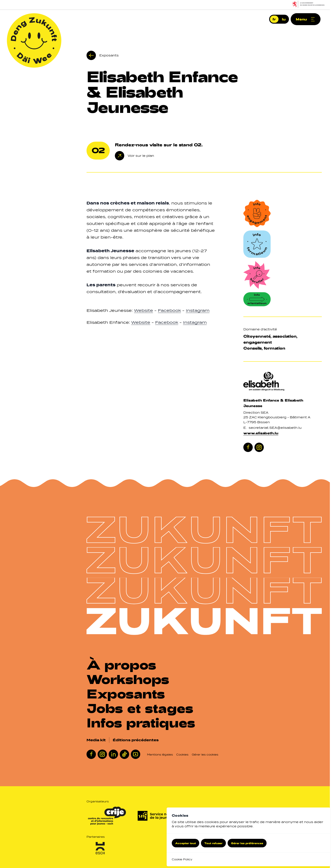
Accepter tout (185, 843)
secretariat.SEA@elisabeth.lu (275, 428)
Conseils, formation (264, 348)
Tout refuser (213, 843)
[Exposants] (128, 693)
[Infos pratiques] (144, 722)
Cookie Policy (182, 859)
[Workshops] (131, 679)
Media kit (96, 740)
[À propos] (124, 664)
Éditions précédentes (136, 740)
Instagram (198, 310)
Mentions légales (160, 755)
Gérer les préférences (247, 843)
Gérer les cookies (205, 755)
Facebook (169, 310)
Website (144, 310)
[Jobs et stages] (143, 708)
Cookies (182, 755)
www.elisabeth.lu (261, 433)
